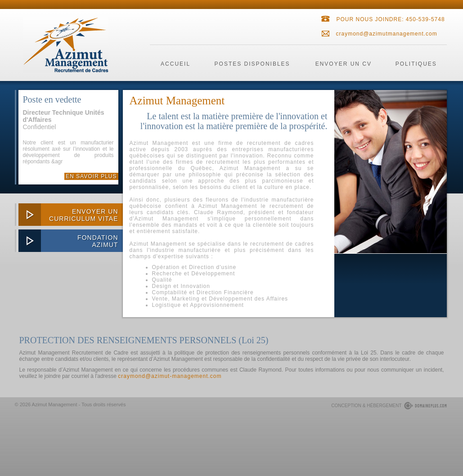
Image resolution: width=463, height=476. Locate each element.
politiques (416, 64)
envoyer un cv (344, 64)
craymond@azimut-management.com (170, 376)
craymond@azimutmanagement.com (387, 34)
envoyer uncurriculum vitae (83, 215)
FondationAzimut (98, 241)
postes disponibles (252, 64)
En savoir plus (91, 176)
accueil (175, 64)
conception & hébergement (366, 406)
